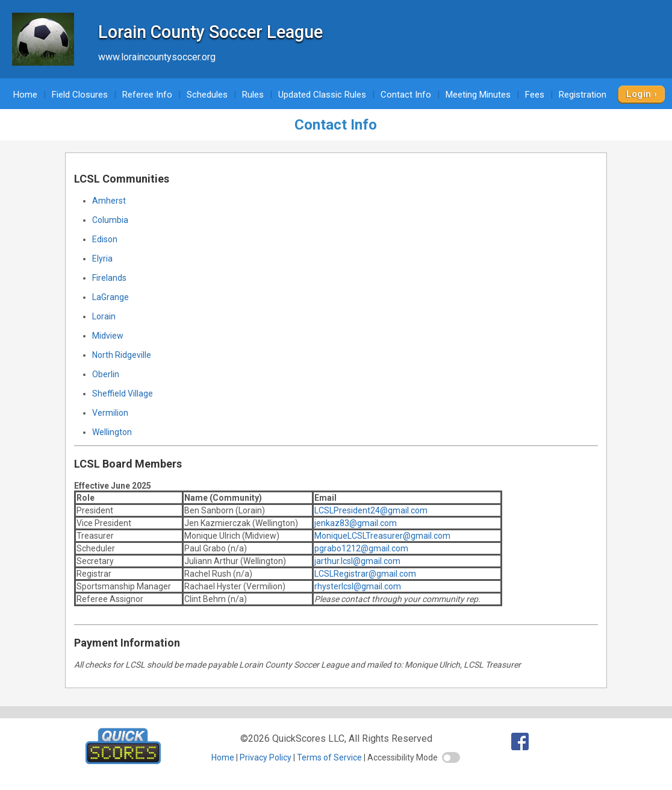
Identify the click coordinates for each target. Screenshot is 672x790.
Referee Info (147, 95)
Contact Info (406, 95)
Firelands (109, 278)
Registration (583, 95)
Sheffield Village (123, 393)
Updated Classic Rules (322, 95)
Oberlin (106, 374)
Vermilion (110, 413)
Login (639, 94)
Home (25, 95)
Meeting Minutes (478, 95)
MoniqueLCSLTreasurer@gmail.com (382, 536)
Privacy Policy (266, 757)
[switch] (451, 757)
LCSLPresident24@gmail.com (371, 510)
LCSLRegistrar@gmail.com (365, 574)
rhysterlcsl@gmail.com (358, 586)
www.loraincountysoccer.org (157, 57)
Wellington (112, 432)
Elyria (102, 259)
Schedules (207, 95)
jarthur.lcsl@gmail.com (357, 561)
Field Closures (80, 95)
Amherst (109, 201)
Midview (108, 336)
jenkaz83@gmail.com (356, 523)
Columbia (110, 220)
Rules (253, 95)
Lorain (104, 316)
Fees (535, 95)
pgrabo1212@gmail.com (361, 548)
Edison (105, 239)
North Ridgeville (122, 355)
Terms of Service (329, 757)
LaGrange (110, 297)
